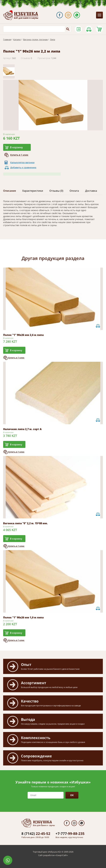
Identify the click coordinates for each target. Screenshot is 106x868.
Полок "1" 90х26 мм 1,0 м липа (23, 617)
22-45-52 (36, 833)
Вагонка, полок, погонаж (35, 39)
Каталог (17, 39)
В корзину (16, 147)
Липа (53, 39)
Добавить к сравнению (23, 167)
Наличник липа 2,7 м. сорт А (22, 429)
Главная (7, 39)
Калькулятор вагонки (22, 162)
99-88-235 (70, 833)
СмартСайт (62, 855)
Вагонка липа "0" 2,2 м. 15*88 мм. (25, 523)
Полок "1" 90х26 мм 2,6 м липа (23, 335)
